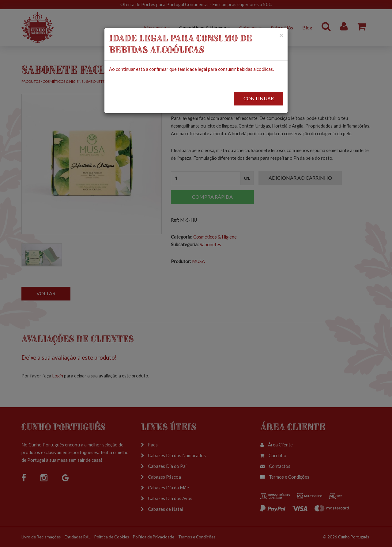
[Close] (281, 35)
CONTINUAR (259, 98)
